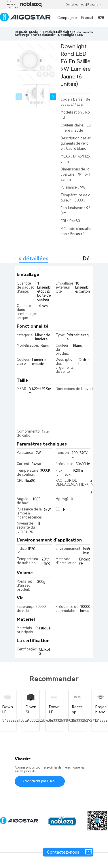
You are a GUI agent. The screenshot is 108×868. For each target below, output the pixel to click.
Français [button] (94, 5)
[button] (53, 97)
